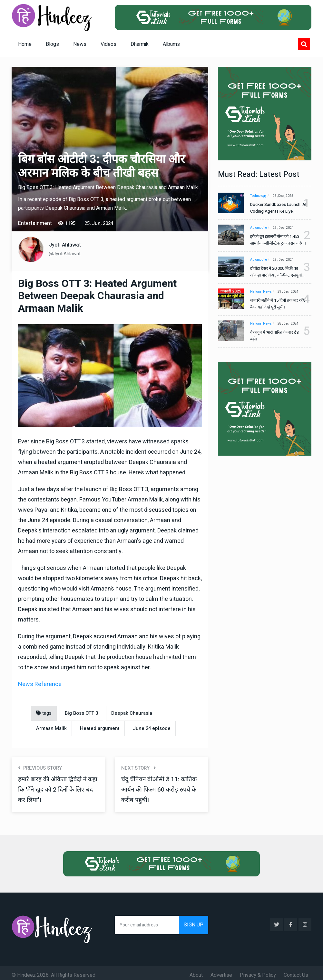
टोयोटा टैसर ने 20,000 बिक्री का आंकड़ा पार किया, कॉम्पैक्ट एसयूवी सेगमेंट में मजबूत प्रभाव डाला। (276, 272)
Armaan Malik (51, 728)
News (80, 44)
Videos (108, 44)
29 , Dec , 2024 (285, 228)
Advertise (221, 971)
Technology (258, 196)
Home (25, 44)
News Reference (40, 684)
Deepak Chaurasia (132, 713)
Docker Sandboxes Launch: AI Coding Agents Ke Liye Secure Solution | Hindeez (276, 208)
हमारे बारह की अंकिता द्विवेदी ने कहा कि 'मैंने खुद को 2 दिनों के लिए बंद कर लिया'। (54, 789)
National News (261, 292)
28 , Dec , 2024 (290, 324)
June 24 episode (152, 728)
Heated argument (100, 728)
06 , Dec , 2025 (285, 196)
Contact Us (296, 971)
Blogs (52, 44)
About (196, 971)
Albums (171, 44)
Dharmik (140, 44)
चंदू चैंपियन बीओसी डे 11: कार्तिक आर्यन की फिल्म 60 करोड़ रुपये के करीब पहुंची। (161, 789)
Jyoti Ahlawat (65, 245)
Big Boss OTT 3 (81, 713)
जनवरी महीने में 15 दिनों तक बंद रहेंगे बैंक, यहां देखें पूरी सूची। (274, 304)
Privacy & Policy (258, 971)
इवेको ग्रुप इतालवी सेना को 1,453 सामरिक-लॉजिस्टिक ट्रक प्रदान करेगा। (275, 240)
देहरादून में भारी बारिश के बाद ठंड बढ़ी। (274, 336)
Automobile (259, 228)
